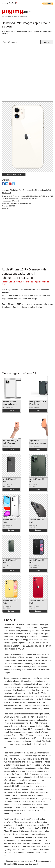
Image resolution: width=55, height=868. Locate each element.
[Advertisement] (27, 74)
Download (11, 410)
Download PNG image (14, 174)
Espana (19, 3)
